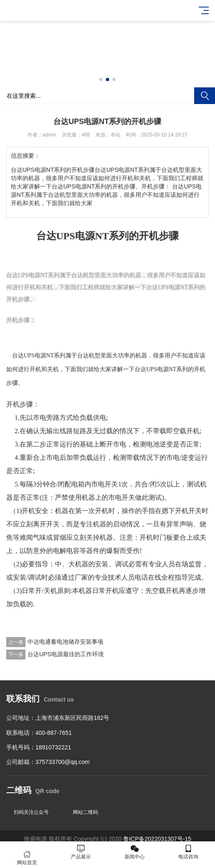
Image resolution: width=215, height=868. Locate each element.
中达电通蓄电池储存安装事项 (65, 642)
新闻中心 (134, 852)
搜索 (205, 96)
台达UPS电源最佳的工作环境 (66, 654)
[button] (101, 79)
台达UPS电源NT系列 (39, 356)
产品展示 (81, 852)
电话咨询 (188, 852)
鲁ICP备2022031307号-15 (157, 839)
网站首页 (27, 858)
